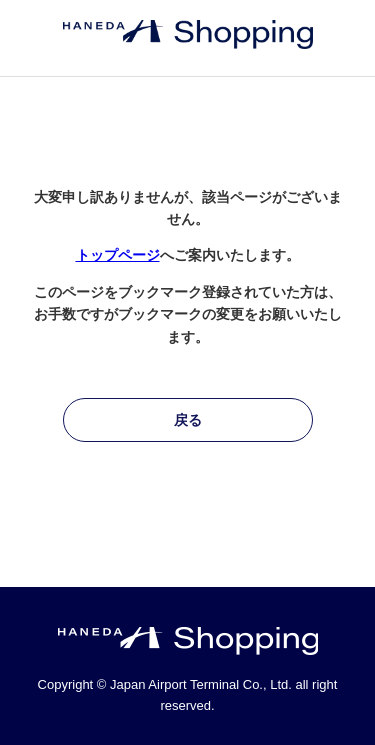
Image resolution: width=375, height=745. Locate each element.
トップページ (118, 255)
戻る (188, 420)
